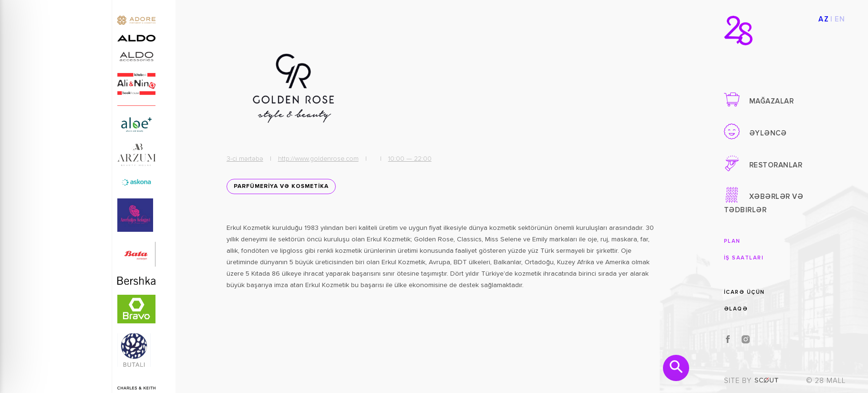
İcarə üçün (744, 292)
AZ (824, 19)
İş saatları (744, 258)
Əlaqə (736, 309)
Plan (732, 241)
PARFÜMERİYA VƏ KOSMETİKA (281, 186)
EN (840, 19)
